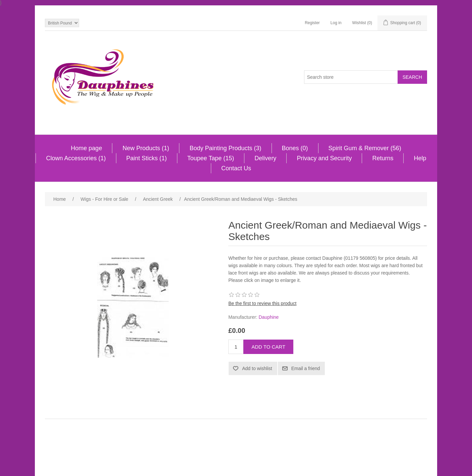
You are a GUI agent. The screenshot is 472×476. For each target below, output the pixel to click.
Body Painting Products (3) (225, 148)
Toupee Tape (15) (211, 158)
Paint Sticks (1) (147, 158)
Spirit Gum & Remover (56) (365, 148)
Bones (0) (295, 148)
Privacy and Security (324, 158)
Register (312, 23)
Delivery (265, 158)
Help (420, 158)
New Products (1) (146, 148)
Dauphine (269, 317)
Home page (86, 148)
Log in (336, 23)
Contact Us (236, 168)
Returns (383, 158)
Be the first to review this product (262, 303)
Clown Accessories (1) (76, 158)
